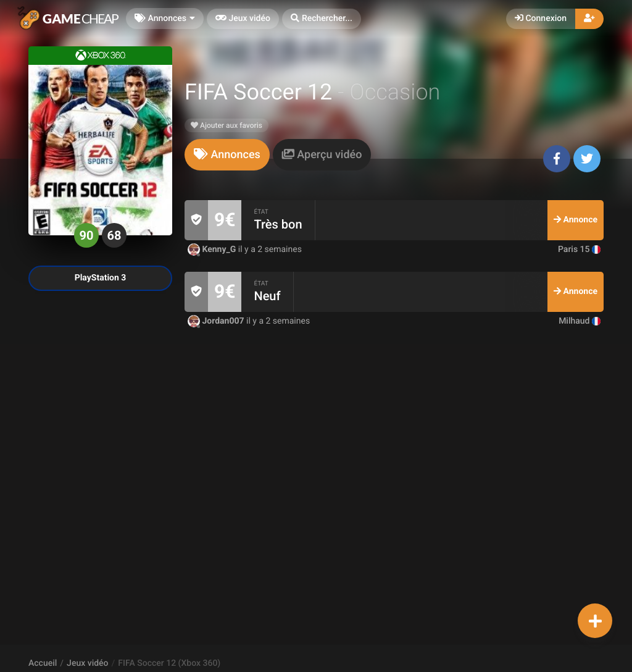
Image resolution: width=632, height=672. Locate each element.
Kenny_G (213, 250)
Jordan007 (217, 321)
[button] (322, 19)
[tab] (227, 155)
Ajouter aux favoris (227, 125)
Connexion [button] (541, 19)
